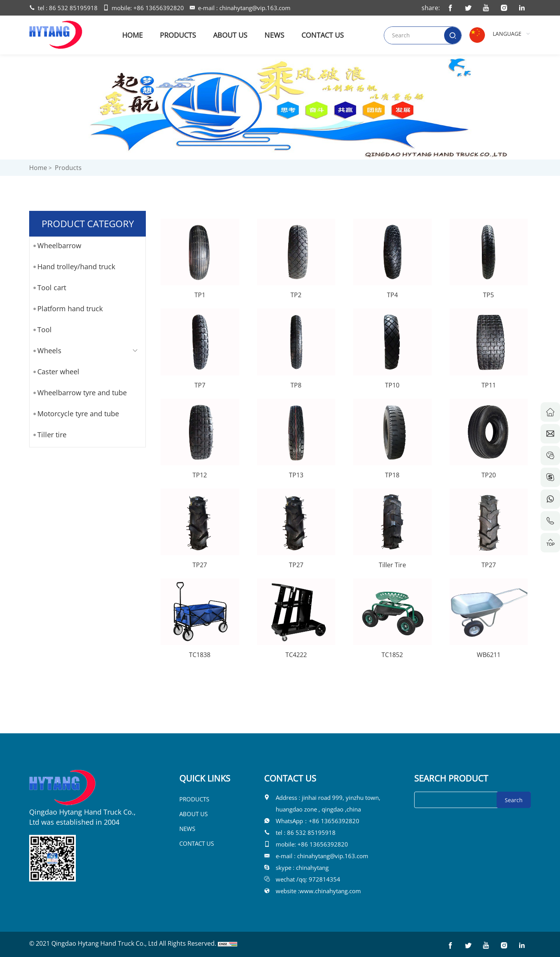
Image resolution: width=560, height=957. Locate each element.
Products (68, 168)
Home (38, 168)
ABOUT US (230, 35)
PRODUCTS (178, 35)
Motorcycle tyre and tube (78, 414)
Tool (45, 330)
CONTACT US (323, 35)
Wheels (49, 351)
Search (514, 800)
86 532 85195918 (73, 8)
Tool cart (52, 287)
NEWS (274, 35)
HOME (132, 35)
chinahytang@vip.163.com (255, 8)
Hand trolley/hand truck (76, 266)
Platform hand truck (70, 308)
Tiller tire (52, 435)
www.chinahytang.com (330, 891)
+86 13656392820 (159, 8)
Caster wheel (58, 372)
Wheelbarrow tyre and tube (82, 393)
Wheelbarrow (59, 245)
